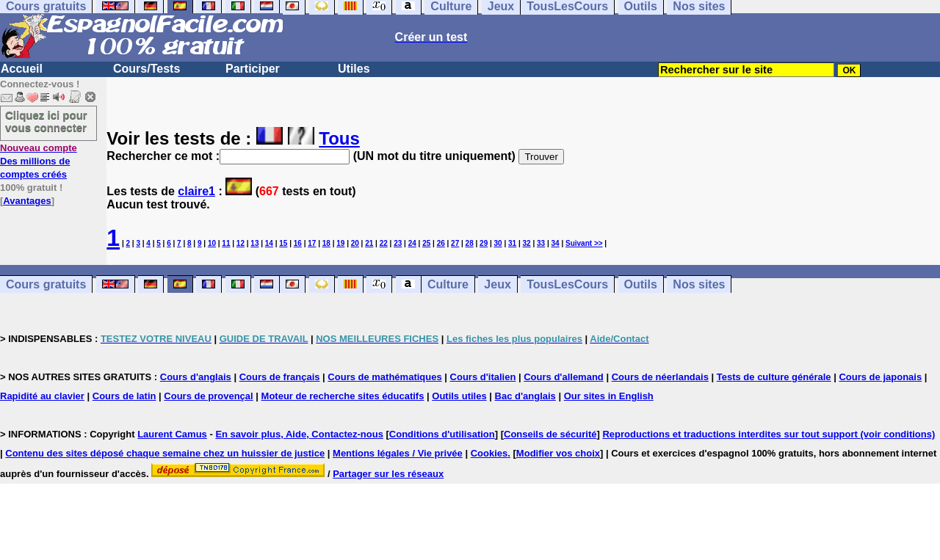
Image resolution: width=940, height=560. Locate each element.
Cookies (489, 453)
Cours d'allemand (564, 377)
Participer (253, 69)
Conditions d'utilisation (442, 434)
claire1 (196, 191)
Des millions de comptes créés (39, 161)
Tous (339, 138)
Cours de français (280, 377)
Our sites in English (609, 396)
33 (541, 243)
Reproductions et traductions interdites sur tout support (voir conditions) (769, 434)
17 (312, 243)
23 (398, 243)
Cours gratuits (46, 284)
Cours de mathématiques (384, 377)
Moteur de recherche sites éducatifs (343, 396)
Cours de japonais (880, 377)
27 (455, 243)
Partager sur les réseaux (388, 474)
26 (441, 243)
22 (384, 243)
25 (426, 243)
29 (484, 243)
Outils (641, 284)
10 (212, 243)
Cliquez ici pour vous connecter (46, 121)
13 (254, 243)
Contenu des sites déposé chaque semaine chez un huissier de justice (165, 453)
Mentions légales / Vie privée (398, 453)
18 (326, 243)
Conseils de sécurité (550, 434)
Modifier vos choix (558, 453)
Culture (448, 284)
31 (512, 243)
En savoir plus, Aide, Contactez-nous (299, 434)
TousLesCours (567, 284)
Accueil (22, 69)
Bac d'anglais (525, 396)
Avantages (27, 201)
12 (241, 243)
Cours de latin (124, 396)
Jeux (497, 284)
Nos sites (699, 284)
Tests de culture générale (774, 377)
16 (298, 243)
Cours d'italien (483, 377)
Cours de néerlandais (660, 377)
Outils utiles (459, 396)
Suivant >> (584, 243)
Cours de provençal (208, 396)
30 (498, 243)
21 (369, 243)
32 (527, 243)
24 (412, 243)
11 (226, 243)
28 (470, 243)
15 (283, 243)
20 (355, 243)
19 (340, 243)
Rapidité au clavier (42, 396)
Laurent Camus (172, 434)
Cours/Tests (147, 69)
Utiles (354, 69)
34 (556, 243)
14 (269, 243)
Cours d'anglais (196, 377)
